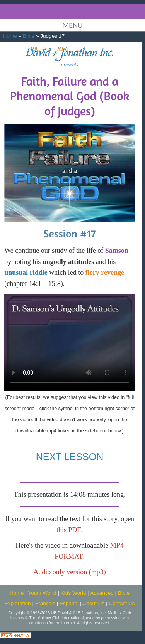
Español (69, 603)
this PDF (69, 530)
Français (45, 603)
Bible (29, 36)
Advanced (102, 593)
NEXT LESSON (70, 457)
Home (10, 36)
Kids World (73, 593)
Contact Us (122, 603)
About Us (94, 603)
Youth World (42, 593)
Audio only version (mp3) (69, 572)
